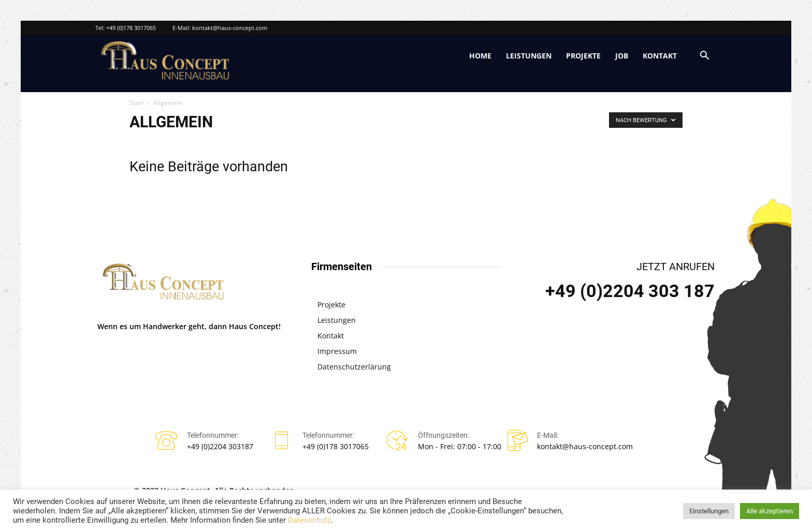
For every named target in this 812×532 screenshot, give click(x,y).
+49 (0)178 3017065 (131, 28)
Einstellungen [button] (709, 511)
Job (622, 56)
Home (480, 56)
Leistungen (529, 56)
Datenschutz (309, 520)
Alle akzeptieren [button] (770, 511)
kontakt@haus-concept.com (230, 28)
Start (136, 103)
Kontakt (660, 56)
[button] (704, 57)
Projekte (583, 56)
